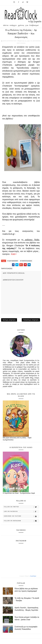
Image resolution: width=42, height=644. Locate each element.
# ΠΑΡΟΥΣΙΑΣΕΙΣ (26, 261)
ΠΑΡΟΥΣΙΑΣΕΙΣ (21, 43)
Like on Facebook (22, 512)
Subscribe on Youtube (22, 516)
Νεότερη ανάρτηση (9, 320)
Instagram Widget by (28, 576)
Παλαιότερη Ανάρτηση (31, 320)
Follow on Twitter (22, 507)
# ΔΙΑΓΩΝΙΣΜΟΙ (13, 261)
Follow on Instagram (22, 521)
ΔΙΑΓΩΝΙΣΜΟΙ (36, 41)
